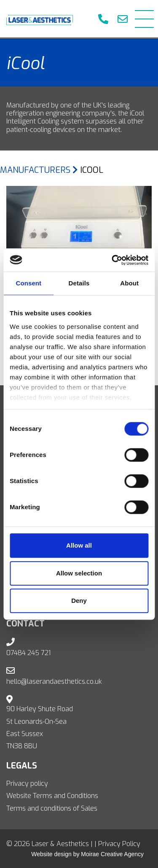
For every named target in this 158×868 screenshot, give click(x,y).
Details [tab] (79, 283)
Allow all (79, 545)
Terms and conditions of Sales (52, 808)
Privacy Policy (119, 844)
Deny (79, 601)
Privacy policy (27, 783)
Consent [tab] (28, 283)
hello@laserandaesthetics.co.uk (54, 681)
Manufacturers (39, 170)
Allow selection (79, 573)
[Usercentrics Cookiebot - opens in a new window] (112, 260)
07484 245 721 (29, 653)
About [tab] (129, 283)
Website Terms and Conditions (52, 796)
